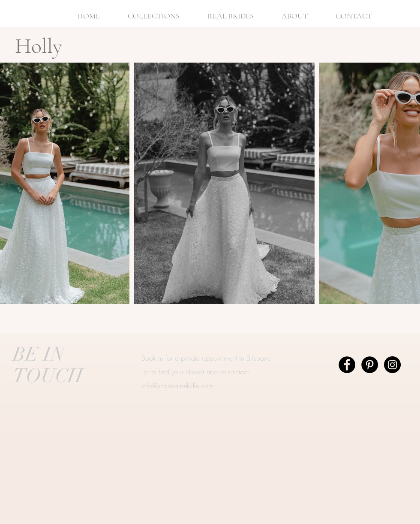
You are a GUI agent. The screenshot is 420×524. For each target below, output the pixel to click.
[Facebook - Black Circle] (347, 365)
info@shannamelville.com (177, 385)
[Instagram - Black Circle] (392, 365)
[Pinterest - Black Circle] (370, 365)
